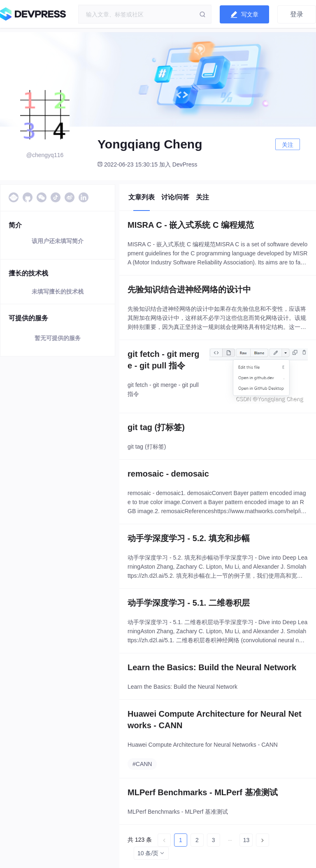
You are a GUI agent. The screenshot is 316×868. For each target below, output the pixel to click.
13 (246, 840)
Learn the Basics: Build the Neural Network (212, 667)
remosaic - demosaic (168, 474)
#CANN (142, 764)
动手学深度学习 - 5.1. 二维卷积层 (189, 603)
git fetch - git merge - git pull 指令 (163, 360)
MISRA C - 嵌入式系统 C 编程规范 (191, 225)
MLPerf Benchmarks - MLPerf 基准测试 (203, 792)
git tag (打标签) (156, 427)
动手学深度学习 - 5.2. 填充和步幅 (189, 538)
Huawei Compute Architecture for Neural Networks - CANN (215, 720)
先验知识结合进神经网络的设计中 (189, 289)
